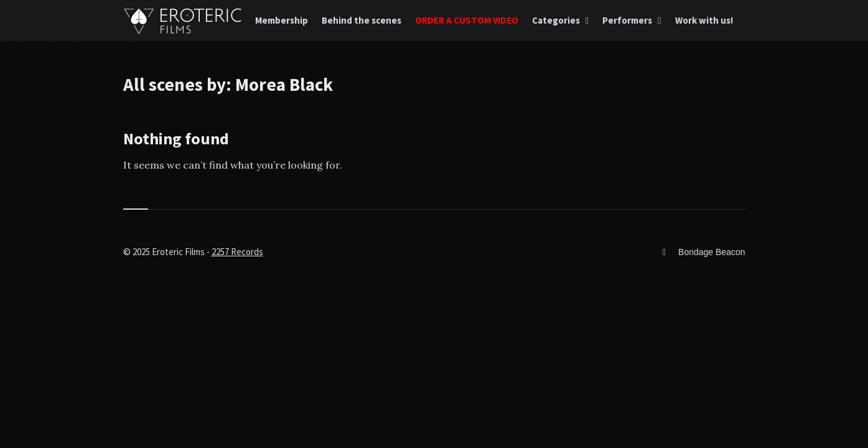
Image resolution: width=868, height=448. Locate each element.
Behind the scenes (362, 20)
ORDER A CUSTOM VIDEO (467, 20)
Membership (282, 20)
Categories (556, 20)
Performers (627, 20)
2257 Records (237, 252)
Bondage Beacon (712, 252)
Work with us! (704, 20)
